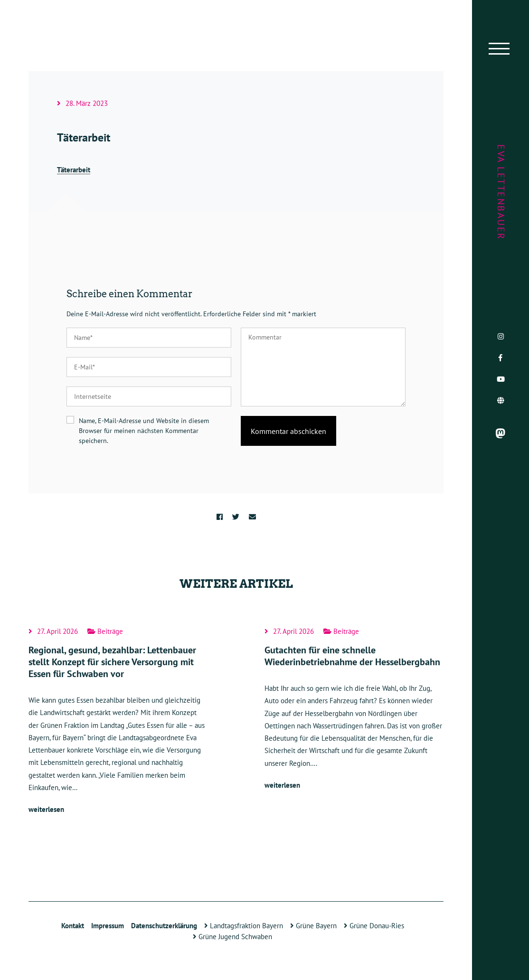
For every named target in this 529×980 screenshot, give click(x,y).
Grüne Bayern (313, 926)
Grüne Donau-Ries (374, 926)
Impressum (108, 926)
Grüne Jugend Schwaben (232, 937)
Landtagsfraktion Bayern (244, 926)
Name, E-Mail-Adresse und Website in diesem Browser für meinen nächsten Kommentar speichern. (144, 431)
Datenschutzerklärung (164, 926)
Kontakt (73, 926)
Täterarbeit (74, 170)
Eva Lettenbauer (501, 192)
